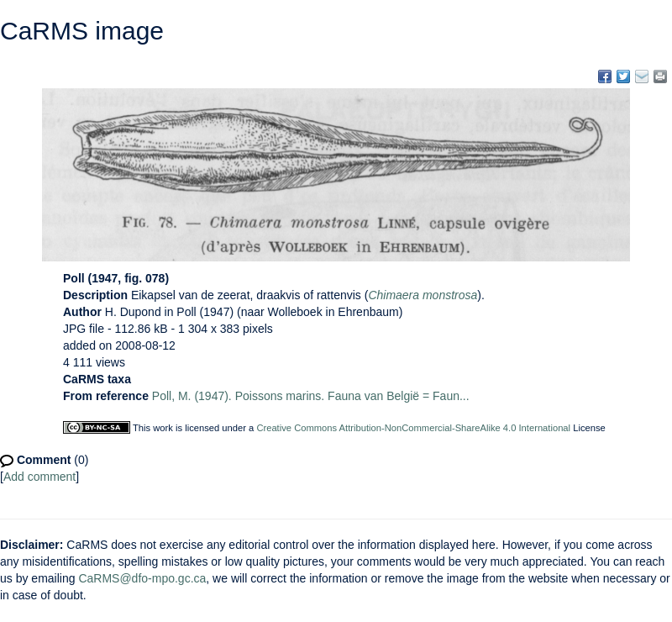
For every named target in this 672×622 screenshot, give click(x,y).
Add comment (39, 477)
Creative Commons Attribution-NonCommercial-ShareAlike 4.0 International (413, 428)
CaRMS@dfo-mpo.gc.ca (142, 578)
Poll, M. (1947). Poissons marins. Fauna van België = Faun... (311, 396)
